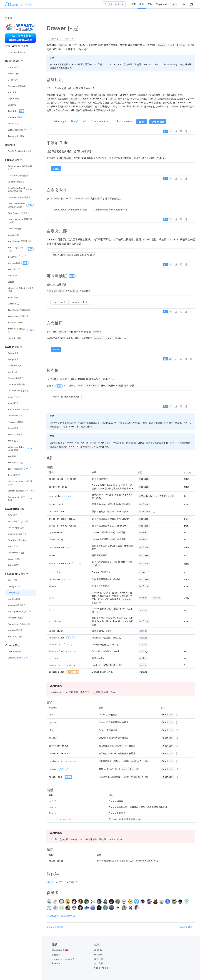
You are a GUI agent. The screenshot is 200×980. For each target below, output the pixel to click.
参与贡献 (99, 963)
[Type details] (154, 512)
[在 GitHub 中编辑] (181, 131)
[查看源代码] (191, 131)
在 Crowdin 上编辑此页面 (61, 916)
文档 (73, 882)
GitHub (98, 950)
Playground (162, 4)
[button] (184, 4)
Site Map (56, 963)
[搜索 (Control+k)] (114, 4)
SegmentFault (102, 968)
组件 (142, 4)
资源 (150, 4)
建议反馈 (99, 959)
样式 (62, 882)
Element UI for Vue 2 (63, 959)
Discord (98, 955)
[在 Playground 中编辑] (176, 131)
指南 (133, 4)
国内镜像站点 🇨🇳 (60, 950)
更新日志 (56, 955)
